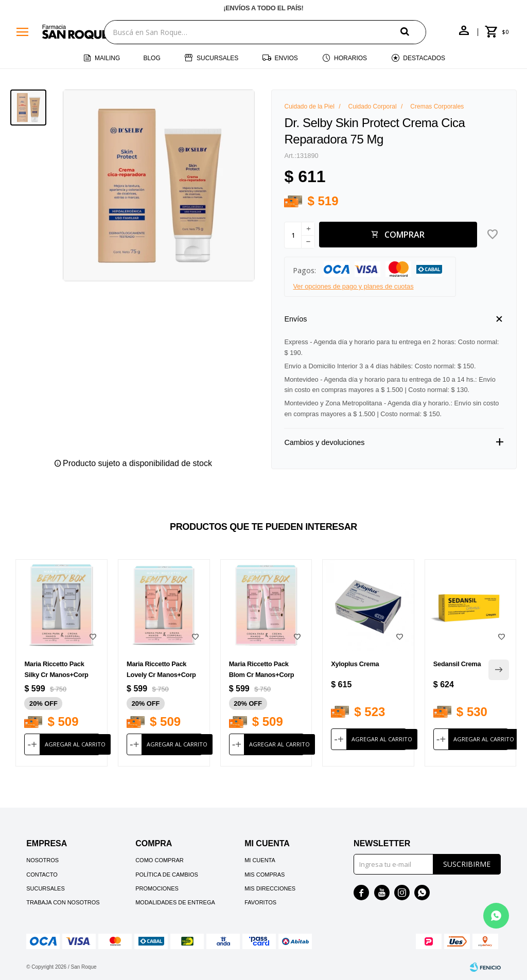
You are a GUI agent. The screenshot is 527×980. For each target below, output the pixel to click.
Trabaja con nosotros (63, 902)
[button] (413, 32)
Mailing (107, 58)
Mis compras (265, 875)
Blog (152, 58)
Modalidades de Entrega (175, 902)
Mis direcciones (270, 888)
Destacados (424, 58)
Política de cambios (167, 875)
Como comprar (160, 860)
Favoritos (260, 902)
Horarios (350, 58)
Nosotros (42, 860)
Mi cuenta (260, 860)
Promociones (157, 888)
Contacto (42, 875)
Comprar (405, 235)
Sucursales (217, 58)
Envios (286, 58)
